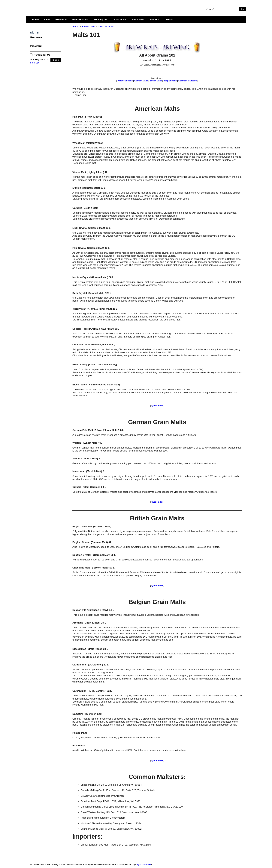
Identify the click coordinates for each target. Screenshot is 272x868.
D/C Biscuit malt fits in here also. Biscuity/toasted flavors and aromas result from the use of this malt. (127, 320)
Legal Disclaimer (144, 864)
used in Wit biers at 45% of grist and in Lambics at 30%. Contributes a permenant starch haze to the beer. (130, 750)
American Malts (125, 81)
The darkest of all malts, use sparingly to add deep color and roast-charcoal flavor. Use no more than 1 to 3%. (132, 389)
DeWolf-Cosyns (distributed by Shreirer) (102, 796)
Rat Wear (155, 20)
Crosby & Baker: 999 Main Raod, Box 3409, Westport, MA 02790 (116, 845)
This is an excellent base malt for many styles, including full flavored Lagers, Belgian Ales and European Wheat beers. (136, 615)
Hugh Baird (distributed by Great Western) (103, 818)
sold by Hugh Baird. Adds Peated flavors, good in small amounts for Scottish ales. (117, 737)
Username (36, 37)
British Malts (156, 81)
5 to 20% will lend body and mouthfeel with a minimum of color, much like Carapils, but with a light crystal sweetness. (136, 233)
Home (35, 20)
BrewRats (61, 20)
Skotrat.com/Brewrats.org (73, 6)
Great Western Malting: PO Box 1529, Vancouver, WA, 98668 (114, 812)
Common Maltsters (188, 81)
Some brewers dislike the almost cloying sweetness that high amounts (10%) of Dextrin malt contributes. (129, 219)
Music (169, 20)
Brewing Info (101, 20)
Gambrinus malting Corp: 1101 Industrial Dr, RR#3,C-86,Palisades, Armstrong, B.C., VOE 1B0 (132, 807)
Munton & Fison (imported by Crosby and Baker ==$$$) (111, 823)
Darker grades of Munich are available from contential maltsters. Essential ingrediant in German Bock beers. (131, 199)
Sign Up (34, 63)
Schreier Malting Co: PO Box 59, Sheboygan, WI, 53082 (111, 829)
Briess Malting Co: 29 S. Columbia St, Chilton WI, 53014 (111, 785)
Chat (47, 20)
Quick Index (157, 406)
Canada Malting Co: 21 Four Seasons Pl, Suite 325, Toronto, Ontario (118, 790)
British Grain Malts (157, 518)
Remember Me (42, 55)
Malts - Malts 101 (106, 27)
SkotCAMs (138, 20)
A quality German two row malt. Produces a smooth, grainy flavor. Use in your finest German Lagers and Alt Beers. (134, 435)
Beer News (120, 20)
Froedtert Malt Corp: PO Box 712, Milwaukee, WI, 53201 (111, 801)
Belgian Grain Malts (157, 602)
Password (36, 46)
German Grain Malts (157, 422)
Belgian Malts (170, 81)
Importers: (88, 836)
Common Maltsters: (157, 777)
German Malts (141, 81)
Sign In (56, 60)
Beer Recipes (80, 20)
